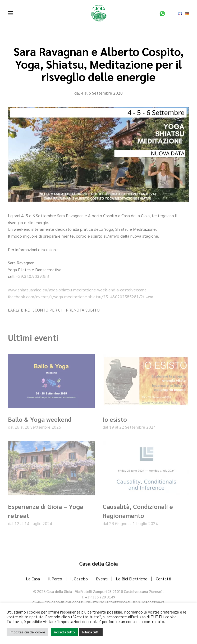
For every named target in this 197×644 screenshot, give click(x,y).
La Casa (33, 579)
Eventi (102, 579)
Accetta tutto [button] (64, 632)
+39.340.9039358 (32, 276)
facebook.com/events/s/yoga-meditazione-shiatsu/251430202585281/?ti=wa (81, 297)
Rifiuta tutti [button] (91, 632)
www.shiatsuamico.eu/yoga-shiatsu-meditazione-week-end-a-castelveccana (77, 290)
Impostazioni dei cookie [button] (27, 632)
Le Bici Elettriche (132, 579)
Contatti (163, 579)
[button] (11, 13)
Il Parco (55, 579)
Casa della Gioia (98, 563)
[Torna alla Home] (99, 13)
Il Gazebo (79, 579)
